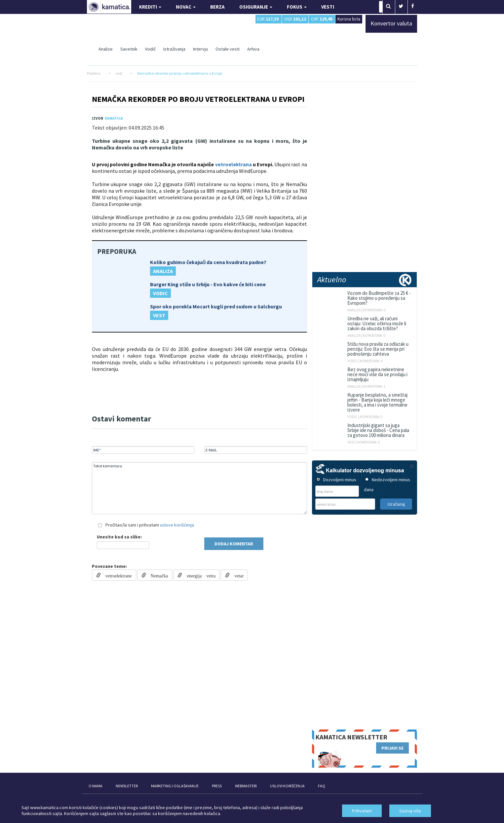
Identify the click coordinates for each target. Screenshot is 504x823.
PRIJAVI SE (392, 748)
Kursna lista (349, 19)
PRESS (217, 786)
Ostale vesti (228, 49)
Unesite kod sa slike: (119, 537)
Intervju (200, 49)
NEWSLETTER (127, 786)
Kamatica (114, 118)
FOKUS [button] (297, 7)
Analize (106, 49)
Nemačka (157, 575)
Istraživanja (174, 49)
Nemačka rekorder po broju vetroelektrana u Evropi (198, 99)
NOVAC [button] (186, 7)
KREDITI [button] (150, 7)
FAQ (322, 786)
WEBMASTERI (246, 786)
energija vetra (199, 575)
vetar (237, 575)
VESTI (328, 7)
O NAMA (96, 786)
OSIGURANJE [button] (256, 7)
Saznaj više (410, 811)
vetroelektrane (116, 575)
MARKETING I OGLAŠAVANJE (175, 786)
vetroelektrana (233, 164)
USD (295, 19)
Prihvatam (362, 811)
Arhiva (253, 49)
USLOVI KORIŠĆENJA (287, 786)
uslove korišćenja (177, 525)
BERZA (217, 7)
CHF (322, 19)
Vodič (150, 49)
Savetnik (129, 49)
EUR (268, 19)
